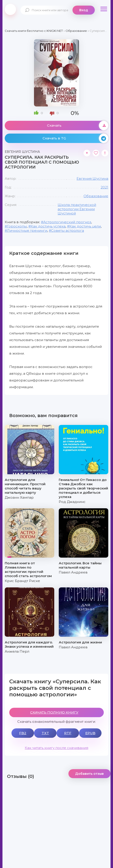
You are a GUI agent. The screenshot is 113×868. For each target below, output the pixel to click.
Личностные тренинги (27, 231)
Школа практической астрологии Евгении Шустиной (77, 209)
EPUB (90, 733)
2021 (104, 187)
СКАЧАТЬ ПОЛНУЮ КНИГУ (54, 712)
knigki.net (10, 9)
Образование (96, 196)
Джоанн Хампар (19, 497)
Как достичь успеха (48, 226)
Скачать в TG (75, 138)
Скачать (78, 126)
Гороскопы (17, 226)
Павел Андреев (73, 572)
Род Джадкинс (72, 502)
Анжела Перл (17, 651)
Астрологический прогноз (67, 222)
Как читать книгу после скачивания (56, 748)
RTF (68, 733)
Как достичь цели (85, 226)
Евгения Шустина (92, 179)
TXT (45, 733)
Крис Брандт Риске (22, 581)
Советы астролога (68, 231)
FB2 (23, 733)
